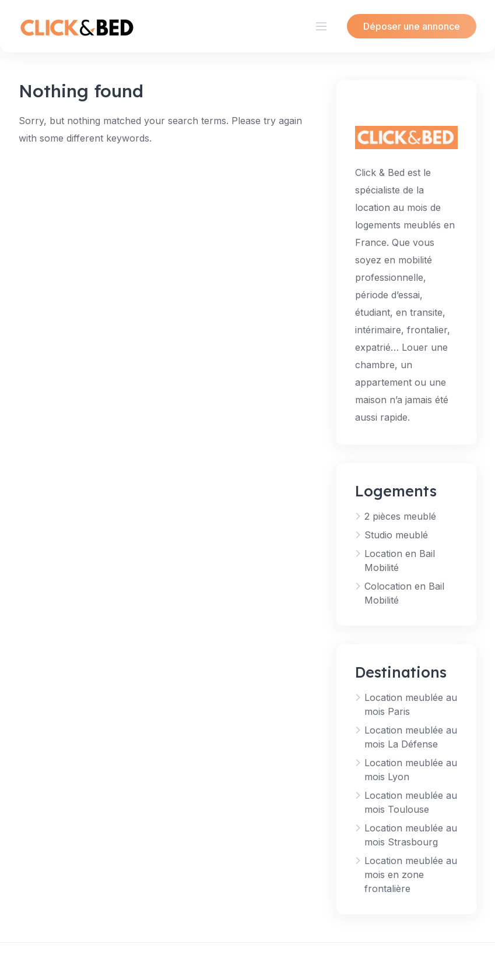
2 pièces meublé (400, 516)
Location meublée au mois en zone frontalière (411, 875)
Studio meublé (396, 535)
